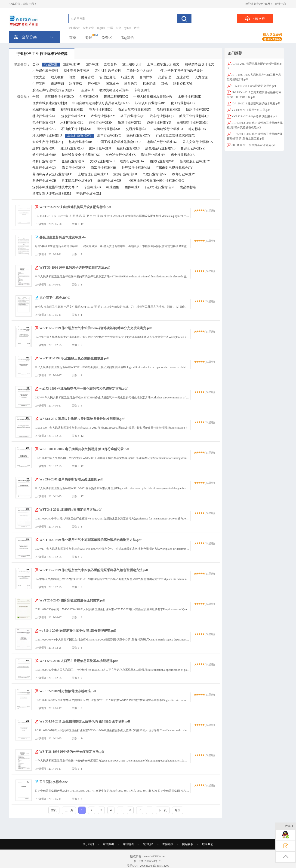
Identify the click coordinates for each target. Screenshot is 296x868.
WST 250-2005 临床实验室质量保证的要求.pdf (72, 600)
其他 (164, 84)
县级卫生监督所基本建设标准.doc (63, 237)
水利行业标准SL (72, 123)
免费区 (107, 38)
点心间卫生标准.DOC (55, 298)
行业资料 (94, 84)
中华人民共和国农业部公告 (153, 97)
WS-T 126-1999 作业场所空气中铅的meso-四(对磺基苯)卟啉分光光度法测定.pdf (96, 328)
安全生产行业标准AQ (48, 142)
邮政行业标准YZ (193, 148)
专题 (89, 38)
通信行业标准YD (159, 123)
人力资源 (201, 77)
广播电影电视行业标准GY (174, 168)
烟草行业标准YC (109, 135)
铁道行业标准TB (130, 123)
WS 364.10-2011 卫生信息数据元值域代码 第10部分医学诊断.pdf (85, 721)
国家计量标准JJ (100, 148)
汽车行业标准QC (162, 116)
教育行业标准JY (184, 174)
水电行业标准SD (190, 97)
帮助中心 (281, 4)
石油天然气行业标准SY (135, 110)
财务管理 (88, 77)
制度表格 (76, 84)
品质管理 (164, 77)
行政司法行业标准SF (160, 187)
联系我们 (208, 844)
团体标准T (132, 187)
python (128, 28)
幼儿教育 (57, 77)
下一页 (163, 810)
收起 (289, 826)
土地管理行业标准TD (93, 174)
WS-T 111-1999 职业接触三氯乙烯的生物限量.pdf (74, 358)
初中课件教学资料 (77, 71)
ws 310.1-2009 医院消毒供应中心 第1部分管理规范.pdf (78, 631)
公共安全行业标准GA (198, 142)
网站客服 (188, 844)
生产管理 (39, 84)
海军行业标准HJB (103, 168)
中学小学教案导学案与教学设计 (180, 71)
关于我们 (88, 844)
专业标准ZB (92, 187)
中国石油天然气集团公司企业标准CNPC (155, 181)
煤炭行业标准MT (73, 116)
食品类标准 (188, 187)
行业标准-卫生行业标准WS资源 (42, 54)
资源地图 (148, 844)
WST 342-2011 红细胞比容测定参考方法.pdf (70, 510)
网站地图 (128, 844)
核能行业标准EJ (72, 110)
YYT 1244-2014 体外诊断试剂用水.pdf (254, 116)
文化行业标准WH (102, 161)
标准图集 (113, 187)
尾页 (178, 810)
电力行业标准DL (101, 110)
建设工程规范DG (116, 97)
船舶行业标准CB (168, 110)
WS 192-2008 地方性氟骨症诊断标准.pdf (68, 691)
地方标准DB (197, 129)
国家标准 (112, 84)
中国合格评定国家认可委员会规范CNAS (101, 103)
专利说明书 (142, 90)
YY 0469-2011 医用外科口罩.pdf (251, 110)
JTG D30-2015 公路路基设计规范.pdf (253, 145)
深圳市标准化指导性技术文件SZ (55, 187)
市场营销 (57, 84)
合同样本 (146, 77)
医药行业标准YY (139, 135)
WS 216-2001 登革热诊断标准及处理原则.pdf (71, 479)
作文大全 (39, 77)
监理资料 (110, 64)
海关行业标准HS (74, 168)
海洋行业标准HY (153, 155)
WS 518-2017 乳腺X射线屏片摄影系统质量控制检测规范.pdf (82, 419)
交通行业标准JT (137, 129)
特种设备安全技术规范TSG (81, 155)
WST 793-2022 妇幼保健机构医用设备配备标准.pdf (75, 207)
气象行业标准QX (44, 168)
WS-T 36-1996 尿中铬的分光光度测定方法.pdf (72, 752)
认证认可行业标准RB (150, 103)
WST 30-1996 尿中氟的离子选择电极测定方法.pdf (74, 268)
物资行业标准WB (162, 161)
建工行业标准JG (72, 148)
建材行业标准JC (44, 148)
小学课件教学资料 (45, 71)
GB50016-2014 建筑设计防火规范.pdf (254, 86)
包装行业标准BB (80, 142)
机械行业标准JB (44, 110)
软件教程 (131, 84)
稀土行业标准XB (183, 155)
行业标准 (51, 64)
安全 (118, 28)
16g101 (101, 28)
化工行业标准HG (183, 103)
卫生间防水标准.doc (54, 782)
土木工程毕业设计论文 (163, 64)
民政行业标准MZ (155, 174)
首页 (73, 38)
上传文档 (255, 18)
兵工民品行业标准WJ (77, 181)
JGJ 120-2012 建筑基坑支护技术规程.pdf (256, 103)
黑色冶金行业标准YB (160, 148)
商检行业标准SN (101, 123)
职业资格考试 (183, 84)
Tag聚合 (128, 38)
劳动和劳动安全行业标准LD (52, 174)
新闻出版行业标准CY (195, 161)
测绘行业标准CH (44, 181)
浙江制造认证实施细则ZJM (52, 194)
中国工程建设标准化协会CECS (119, 142)
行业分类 (128, 77)
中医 (110, 28)
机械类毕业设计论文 (200, 64)
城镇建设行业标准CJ (168, 129)
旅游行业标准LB (125, 174)
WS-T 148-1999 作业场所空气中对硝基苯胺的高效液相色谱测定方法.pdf (90, 540)
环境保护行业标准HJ (47, 135)
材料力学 (89, 28)
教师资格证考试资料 (114, 90)
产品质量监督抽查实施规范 (175, 135)
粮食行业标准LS (128, 148)
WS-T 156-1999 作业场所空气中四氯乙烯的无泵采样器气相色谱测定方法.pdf (94, 570)
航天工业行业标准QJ (194, 116)
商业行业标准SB (108, 129)
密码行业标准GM (89, 194)
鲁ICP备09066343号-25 (148, 861)
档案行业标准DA (132, 161)
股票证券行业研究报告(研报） (54, 90)
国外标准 (92, 64)
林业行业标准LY (44, 116)
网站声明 (108, 844)
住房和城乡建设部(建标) (50, 103)
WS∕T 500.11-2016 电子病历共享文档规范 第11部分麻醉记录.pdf (84, 449)
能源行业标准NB (109, 181)
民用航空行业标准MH (192, 123)
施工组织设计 (132, 64)
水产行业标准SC (44, 129)
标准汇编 (149, 84)
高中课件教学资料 (108, 71)
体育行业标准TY (44, 161)
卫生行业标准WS (79, 135)
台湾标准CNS (89, 97)
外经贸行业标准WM (136, 168)
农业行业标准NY (103, 116)
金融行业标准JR (73, 161)
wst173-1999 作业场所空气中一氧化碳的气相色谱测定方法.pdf (83, 389)
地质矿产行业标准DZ (162, 142)
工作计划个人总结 (139, 71)
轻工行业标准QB (132, 116)
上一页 (69, 810)
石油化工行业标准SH (76, 129)
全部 (36, 64)
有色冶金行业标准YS (121, 155)
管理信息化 (108, 77)
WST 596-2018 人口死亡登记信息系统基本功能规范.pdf (79, 661)
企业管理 (183, 77)
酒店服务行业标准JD (59, 97)
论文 (72, 77)
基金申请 (87, 90)
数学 (137, 28)
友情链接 (168, 844)
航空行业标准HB (44, 155)
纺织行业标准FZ (197, 110)
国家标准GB (71, 64)
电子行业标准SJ (44, 123)
